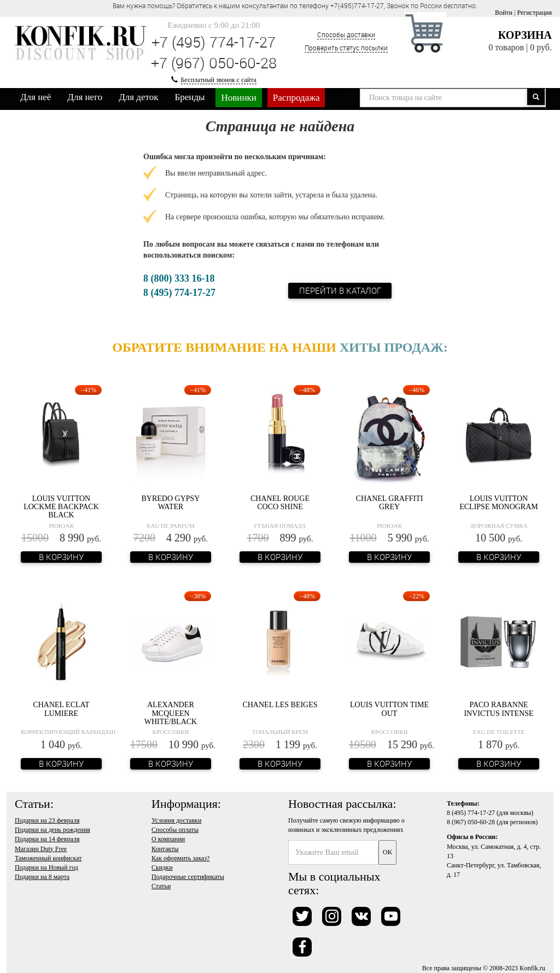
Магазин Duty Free (41, 849)
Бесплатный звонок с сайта (219, 80)
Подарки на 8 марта (42, 877)
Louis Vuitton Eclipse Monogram (499, 503)
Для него (85, 97)
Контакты (165, 849)
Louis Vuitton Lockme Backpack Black (61, 507)
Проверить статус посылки (346, 48)
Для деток (138, 97)
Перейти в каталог (340, 290)
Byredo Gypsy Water (171, 503)
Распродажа (296, 98)
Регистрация (534, 13)
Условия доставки (176, 820)
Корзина (525, 35)
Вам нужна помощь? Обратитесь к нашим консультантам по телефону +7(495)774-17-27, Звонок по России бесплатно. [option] (295, 5)
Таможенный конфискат (48, 858)
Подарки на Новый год (46, 867)
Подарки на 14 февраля (47, 839)
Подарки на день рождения (52, 830)
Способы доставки (346, 34)
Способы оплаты (175, 830)
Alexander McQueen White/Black (171, 713)
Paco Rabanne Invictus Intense (498, 709)
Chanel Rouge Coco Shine (280, 503)
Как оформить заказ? (180, 858)
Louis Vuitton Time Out (389, 709)
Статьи (161, 886)
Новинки (238, 98)
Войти (504, 13)
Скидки (162, 867)
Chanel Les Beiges (280, 705)
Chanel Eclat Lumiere (61, 709)
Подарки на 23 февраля (47, 820)
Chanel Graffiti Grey (390, 503)
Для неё (36, 97)
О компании (168, 839)
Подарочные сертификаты (188, 877)
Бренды (190, 97)
